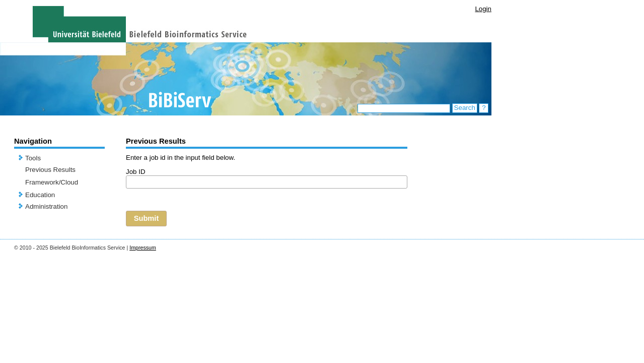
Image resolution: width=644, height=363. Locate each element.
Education (40, 195)
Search (465, 108)
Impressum (143, 248)
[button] (146, 219)
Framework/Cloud (52, 182)
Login (483, 9)
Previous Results (50, 170)
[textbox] (267, 182)
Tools (33, 158)
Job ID (136, 172)
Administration (46, 206)
